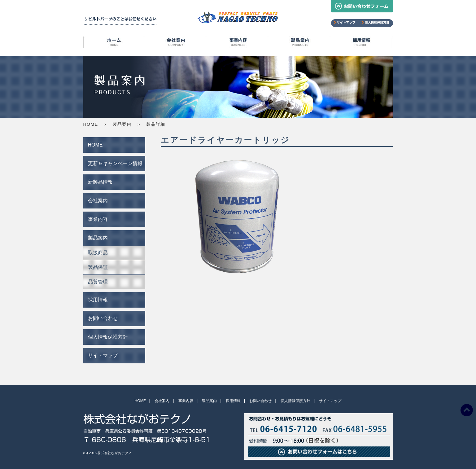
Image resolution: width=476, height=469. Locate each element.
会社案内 (176, 43)
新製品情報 (100, 182)
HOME (114, 43)
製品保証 (98, 267)
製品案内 (300, 43)
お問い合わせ (103, 318)
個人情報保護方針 (108, 337)
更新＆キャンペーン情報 (115, 163)
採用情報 (362, 43)
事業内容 (238, 43)
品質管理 (98, 282)
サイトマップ (103, 355)
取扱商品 (98, 253)
